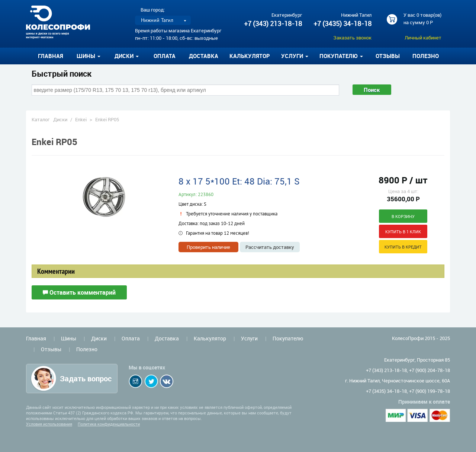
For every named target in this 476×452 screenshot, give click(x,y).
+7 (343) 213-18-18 (273, 23)
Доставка (204, 56)
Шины (69, 338)
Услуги (249, 338)
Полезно (426, 56)
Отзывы (388, 56)
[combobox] (185, 90)
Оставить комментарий (79, 292)
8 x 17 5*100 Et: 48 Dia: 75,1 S (239, 181)
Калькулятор (250, 56)
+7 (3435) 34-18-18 (342, 23)
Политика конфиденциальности (109, 424)
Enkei (81, 119)
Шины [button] (89, 56)
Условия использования (49, 424)
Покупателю (288, 338)
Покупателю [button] (341, 56)
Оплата (165, 56)
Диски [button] (127, 56)
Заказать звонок (352, 38)
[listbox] (163, 20)
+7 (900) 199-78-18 (430, 391)
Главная (51, 56)
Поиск (372, 90)
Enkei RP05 (107, 119)
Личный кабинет (423, 38)
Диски (60, 119)
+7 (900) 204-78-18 (430, 370)
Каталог (41, 119)
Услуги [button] (295, 56)
